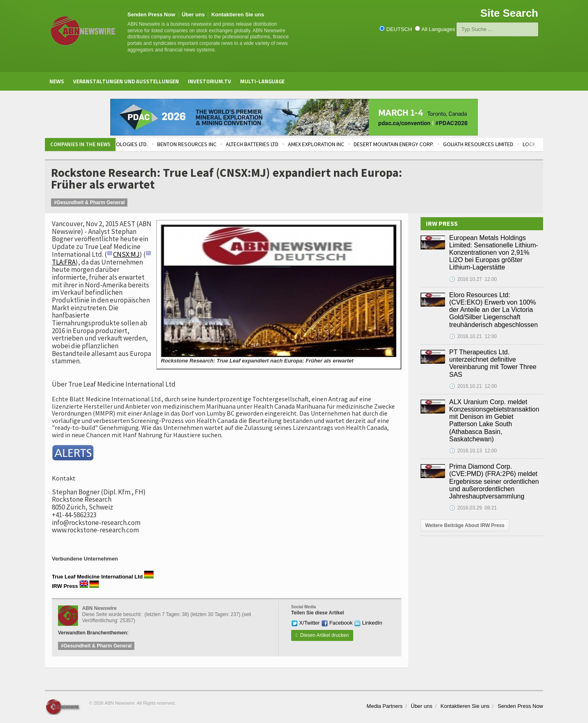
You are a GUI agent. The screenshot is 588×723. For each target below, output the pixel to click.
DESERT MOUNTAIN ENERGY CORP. (414, 144)
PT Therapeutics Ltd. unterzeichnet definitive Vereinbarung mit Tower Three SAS (493, 363)
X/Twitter (305, 623)
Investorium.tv (209, 81)
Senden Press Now (151, 14)
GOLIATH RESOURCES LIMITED (499, 144)
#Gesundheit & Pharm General (89, 202)
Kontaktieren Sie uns (237, 14)
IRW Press (65, 586)
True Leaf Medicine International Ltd (97, 577)
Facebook (337, 623)
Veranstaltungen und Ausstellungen (126, 81)
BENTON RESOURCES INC (207, 144)
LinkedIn (368, 623)
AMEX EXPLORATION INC (336, 144)
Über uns (193, 14)
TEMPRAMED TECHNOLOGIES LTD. (129, 144)
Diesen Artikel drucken (322, 635)
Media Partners (385, 706)
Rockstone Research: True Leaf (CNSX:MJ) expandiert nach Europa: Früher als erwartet (227, 178)
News (57, 81)
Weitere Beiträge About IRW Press (465, 525)
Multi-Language (262, 81)
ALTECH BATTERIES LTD (273, 144)
